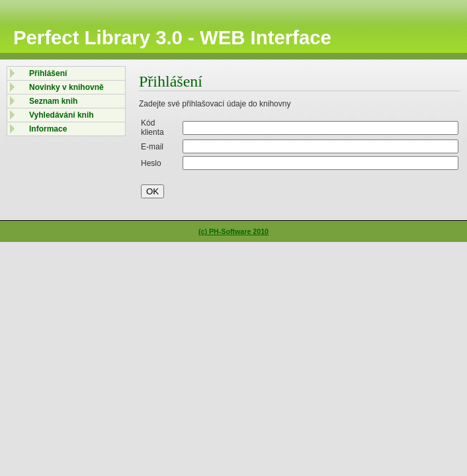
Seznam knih (53, 101)
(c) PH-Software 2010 (233, 231)
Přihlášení (48, 73)
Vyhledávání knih (62, 115)
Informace (48, 129)
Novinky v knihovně (66, 87)
